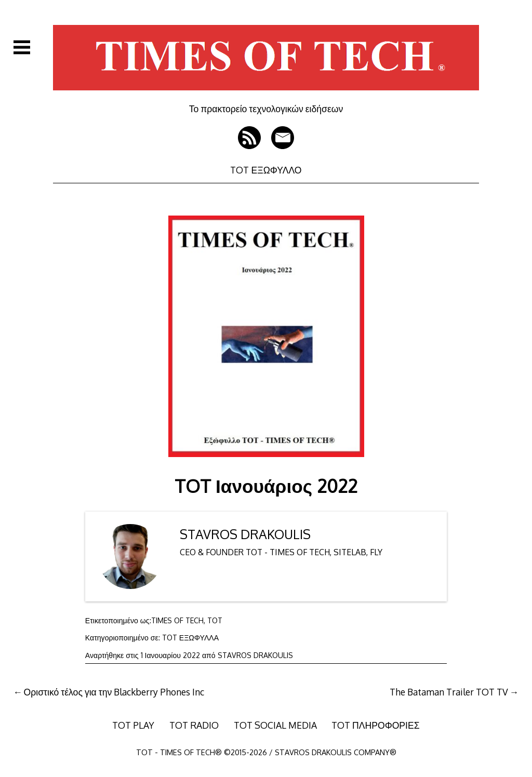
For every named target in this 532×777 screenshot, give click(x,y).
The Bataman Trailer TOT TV (449, 692)
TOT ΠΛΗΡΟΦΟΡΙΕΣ (376, 725)
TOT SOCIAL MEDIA (275, 725)
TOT (215, 620)
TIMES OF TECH (177, 620)
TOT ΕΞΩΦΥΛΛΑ (190, 638)
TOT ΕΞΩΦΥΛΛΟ (266, 170)
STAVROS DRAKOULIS (245, 534)
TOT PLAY (133, 725)
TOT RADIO (194, 725)
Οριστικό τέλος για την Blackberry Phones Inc (114, 692)
